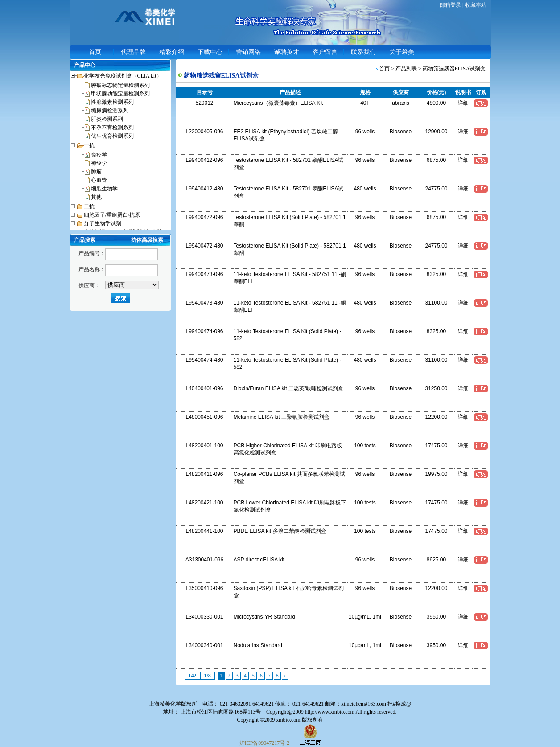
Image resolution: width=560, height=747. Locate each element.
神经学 (99, 163)
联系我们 (363, 52)
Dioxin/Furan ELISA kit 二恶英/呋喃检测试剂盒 (289, 388)
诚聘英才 (287, 52)
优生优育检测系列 (112, 136)
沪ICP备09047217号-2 (265, 743)
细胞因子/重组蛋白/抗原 (112, 215)
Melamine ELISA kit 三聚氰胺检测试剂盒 (282, 417)
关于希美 (402, 52)
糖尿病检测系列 (110, 111)
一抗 (89, 145)
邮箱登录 (450, 5)
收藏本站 (476, 5)
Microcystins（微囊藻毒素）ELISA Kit (278, 103)
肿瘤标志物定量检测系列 (120, 85)
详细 (463, 103)
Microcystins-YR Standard (265, 617)
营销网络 (248, 52)
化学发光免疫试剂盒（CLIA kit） (123, 76)
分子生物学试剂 (103, 223)
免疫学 (99, 155)
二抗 (89, 206)
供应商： (89, 285)
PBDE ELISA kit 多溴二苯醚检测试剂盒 (280, 531)
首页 (95, 52)
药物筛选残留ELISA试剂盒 (454, 69)
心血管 (99, 180)
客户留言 (325, 52)
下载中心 (210, 52)
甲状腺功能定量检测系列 (120, 94)
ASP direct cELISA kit (259, 560)
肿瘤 (96, 172)
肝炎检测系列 (107, 119)
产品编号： (92, 253)
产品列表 (406, 69)
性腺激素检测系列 (112, 102)
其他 (96, 197)
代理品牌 (133, 52)
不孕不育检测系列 (112, 128)
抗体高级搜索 (147, 240)
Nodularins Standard (258, 645)
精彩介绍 (172, 52)
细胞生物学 (104, 189)
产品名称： (92, 269)
